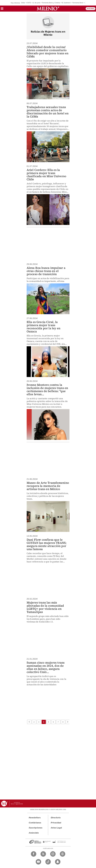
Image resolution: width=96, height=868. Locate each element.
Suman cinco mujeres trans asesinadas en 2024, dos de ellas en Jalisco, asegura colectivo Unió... (46, 667)
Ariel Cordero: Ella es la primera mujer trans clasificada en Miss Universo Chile (46, 175)
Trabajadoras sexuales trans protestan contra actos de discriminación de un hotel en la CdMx (48, 112)
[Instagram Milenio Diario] (53, 854)
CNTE (29, 3)
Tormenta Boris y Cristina (51, 3)
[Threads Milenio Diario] (63, 854)
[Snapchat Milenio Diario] (58, 862)
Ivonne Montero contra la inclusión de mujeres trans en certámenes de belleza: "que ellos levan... (47, 389)
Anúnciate (34, 833)
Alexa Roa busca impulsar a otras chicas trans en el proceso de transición (46, 271)
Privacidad (56, 823)
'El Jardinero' (66, 3)
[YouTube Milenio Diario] (38, 862)
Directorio (56, 818)
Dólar (23, 3)
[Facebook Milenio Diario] (34, 854)
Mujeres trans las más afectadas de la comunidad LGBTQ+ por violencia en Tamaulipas (45, 607)
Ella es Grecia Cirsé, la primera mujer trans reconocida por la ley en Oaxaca (44, 327)
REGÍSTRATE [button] (91, 9)
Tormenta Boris (78, 3)
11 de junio (36, 3)
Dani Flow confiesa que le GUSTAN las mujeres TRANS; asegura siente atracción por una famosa (47, 544)
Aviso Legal (56, 828)
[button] (2, 9)
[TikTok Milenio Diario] (48, 862)
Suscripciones (36, 828)
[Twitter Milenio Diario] (43, 854)
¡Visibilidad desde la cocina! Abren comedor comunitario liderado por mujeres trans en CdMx (48, 52)
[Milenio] (48, 9)
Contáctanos (35, 823)
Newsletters (35, 818)
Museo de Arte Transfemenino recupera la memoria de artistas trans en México (48, 486)
